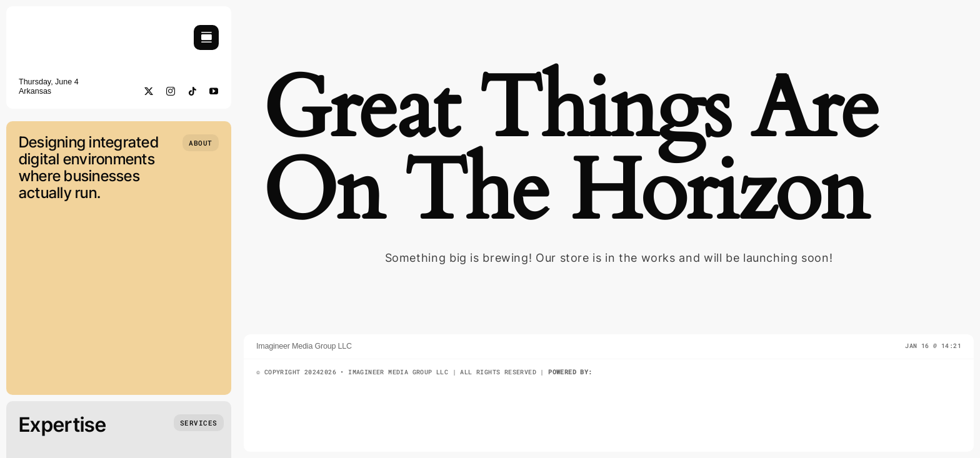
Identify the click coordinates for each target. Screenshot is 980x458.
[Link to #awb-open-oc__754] (206, 37)
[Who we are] (201, 143)
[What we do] (199, 423)
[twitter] (149, 91)
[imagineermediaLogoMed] (84, 33)
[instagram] (171, 91)
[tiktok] (193, 91)
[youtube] (214, 91)
